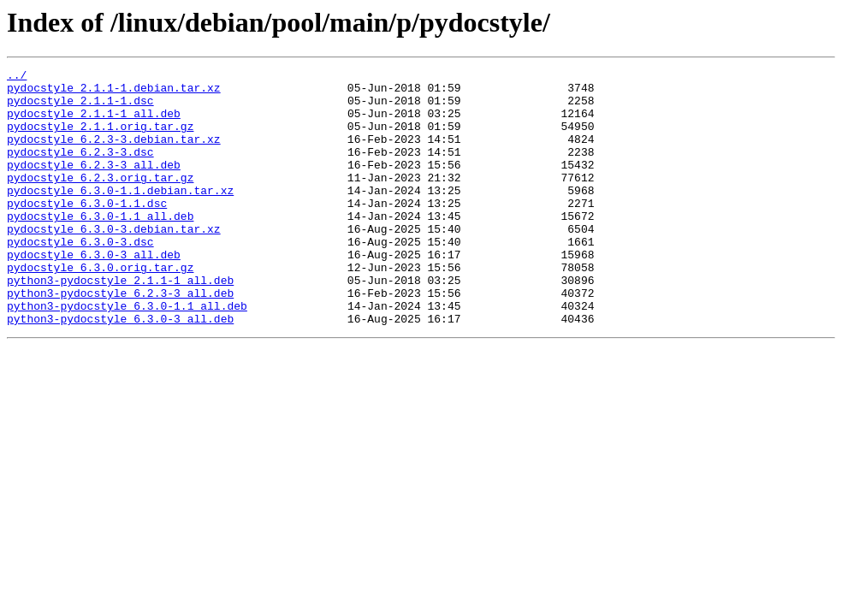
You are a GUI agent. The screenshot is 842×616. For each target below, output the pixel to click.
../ (17, 77)
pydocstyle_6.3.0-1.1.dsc (87, 231)
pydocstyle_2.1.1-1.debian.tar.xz (114, 92)
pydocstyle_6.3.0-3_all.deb (94, 293)
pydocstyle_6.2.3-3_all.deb (94, 185)
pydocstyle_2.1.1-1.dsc (80, 108)
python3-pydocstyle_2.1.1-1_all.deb (120, 323)
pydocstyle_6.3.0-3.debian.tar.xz (114, 262)
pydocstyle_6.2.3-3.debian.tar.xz (114, 154)
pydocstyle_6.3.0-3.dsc (80, 277)
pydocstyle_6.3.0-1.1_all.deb (100, 246)
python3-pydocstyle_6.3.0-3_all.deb (120, 370)
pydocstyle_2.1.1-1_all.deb (94, 123)
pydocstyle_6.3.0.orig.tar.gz (100, 308)
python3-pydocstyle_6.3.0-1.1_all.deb (127, 354)
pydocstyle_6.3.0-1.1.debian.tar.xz (120, 216)
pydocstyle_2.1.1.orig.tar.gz (100, 139)
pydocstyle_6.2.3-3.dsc (80, 169)
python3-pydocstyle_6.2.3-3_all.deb (120, 339)
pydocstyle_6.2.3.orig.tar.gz (100, 200)
